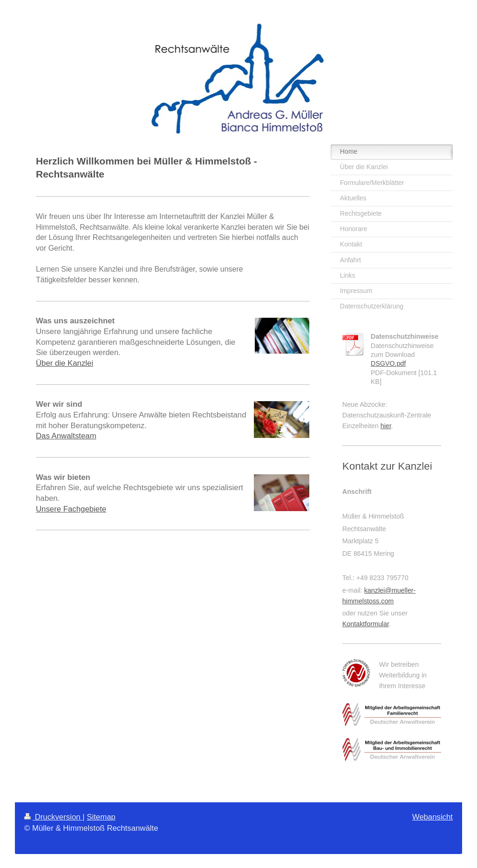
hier (386, 426)
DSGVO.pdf (388, 363)
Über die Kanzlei (65, 363)
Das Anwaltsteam (66, 436)
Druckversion (53, 817)
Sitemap (101, 817)
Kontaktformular (366, 624)
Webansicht (433, 817)
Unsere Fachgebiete (71, 509)
